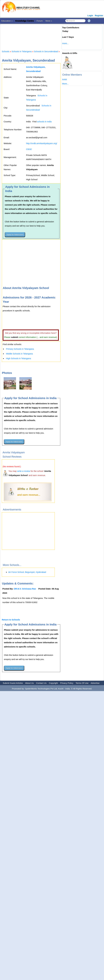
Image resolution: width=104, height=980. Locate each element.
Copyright (53, 683)
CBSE (29, 149)
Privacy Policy (67, 683)
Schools (6, 51)
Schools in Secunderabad (46, 51)
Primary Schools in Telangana (20, 349)
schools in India (44, 122)
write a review (24, 471)
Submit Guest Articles (13, 683)
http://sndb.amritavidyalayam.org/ (42, 143)
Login (90, 15)
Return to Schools (11, 620)
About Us (29, 683)
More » (49, 21)
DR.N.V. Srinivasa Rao (25, 589)
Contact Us (41, 683)
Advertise (95, 683)
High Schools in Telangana (18, 358)
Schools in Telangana (22, 51)
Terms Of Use (82, 683)
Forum (40, 21)
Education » (7, 21)
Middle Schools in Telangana (19, 354)
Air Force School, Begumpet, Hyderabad (27, 572)
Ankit (64, 79)
